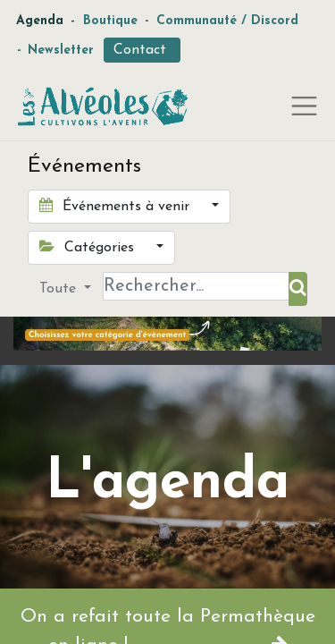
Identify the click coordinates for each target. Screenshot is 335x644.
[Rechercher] (298, 289)
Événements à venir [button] (117, 206)
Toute (60, 289)
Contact (142, 50)
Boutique (110, 21)
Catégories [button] (89, 247)
